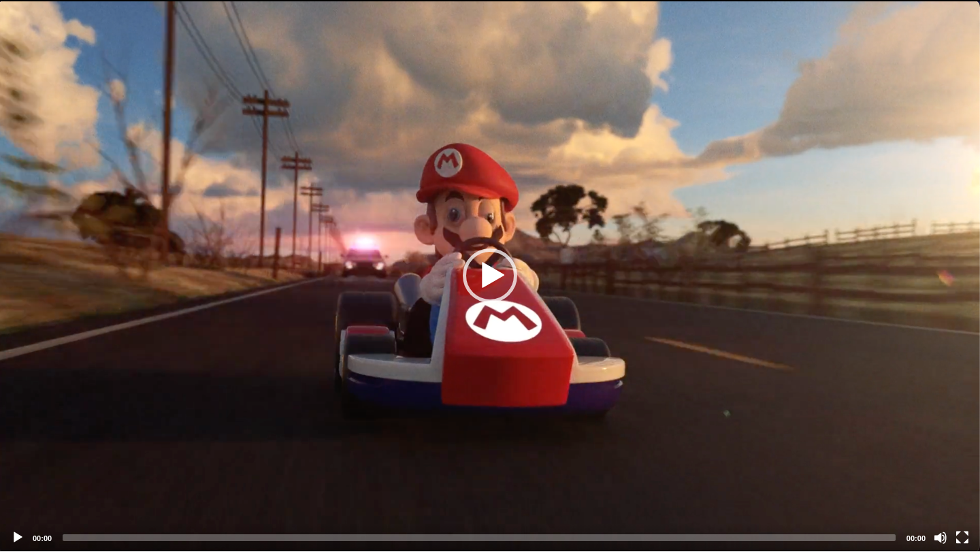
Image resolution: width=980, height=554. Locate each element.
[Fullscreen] (962, 538)
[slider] (479, 538)
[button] (490, 276)
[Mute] (941, 538)
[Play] (18, 538)
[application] (490, 276)
